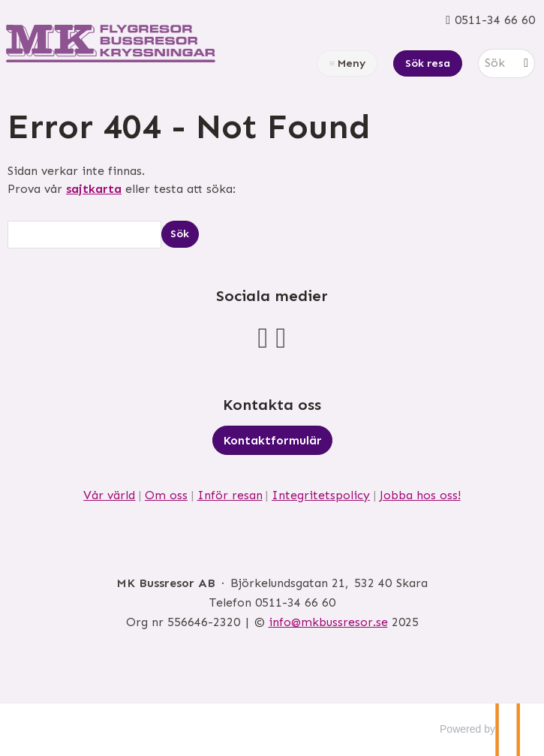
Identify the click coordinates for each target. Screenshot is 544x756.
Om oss (166, 495)
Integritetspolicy (321, 495)
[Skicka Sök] (180, 234)
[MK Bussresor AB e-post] (328, 622)
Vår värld (109, 495)
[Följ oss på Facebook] (263, 337)
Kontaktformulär (272, 440)
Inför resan (230, 495)
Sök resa (428, 63)
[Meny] (347, 63)
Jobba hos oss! (420, 495)
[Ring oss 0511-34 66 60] (490, 20)
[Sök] (496, 63)
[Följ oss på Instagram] (281, 337)
